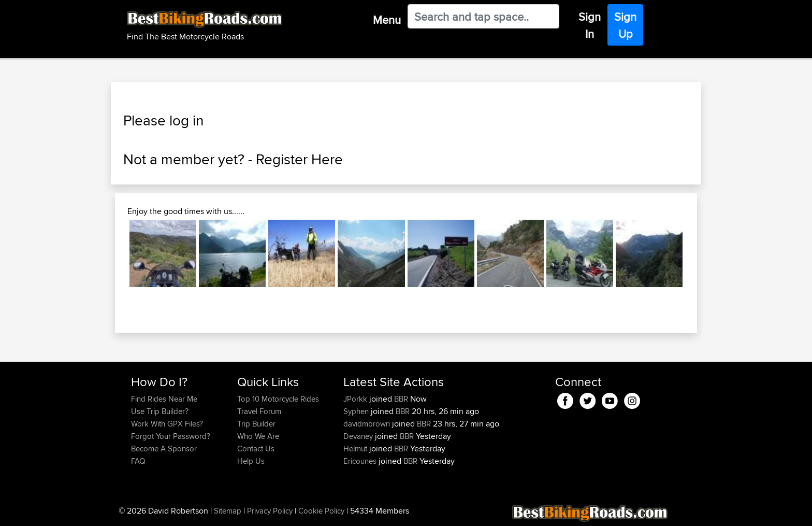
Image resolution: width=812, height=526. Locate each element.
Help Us (251, 461)
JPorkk (356, 399)
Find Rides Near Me (164, 399)
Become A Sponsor (164, 449)
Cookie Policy (321, 511)
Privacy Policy (270, 511)
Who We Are (258, 436)
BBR (401, 399)
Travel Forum (259, 411)
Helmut (356, 449)
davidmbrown (368, 424)
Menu (387, 20)
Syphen (357, 411)
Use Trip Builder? (160, 411)
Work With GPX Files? (167, 424)
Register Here (299, 159)
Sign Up (625, 25)
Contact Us (256, 449)
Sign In (590, 25)
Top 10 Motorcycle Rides (278, 399)
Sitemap (228, 511)
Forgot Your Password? (171, 436)
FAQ (138, 461)
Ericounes (361, 461)
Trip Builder (256, 424)
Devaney (359, 436)
